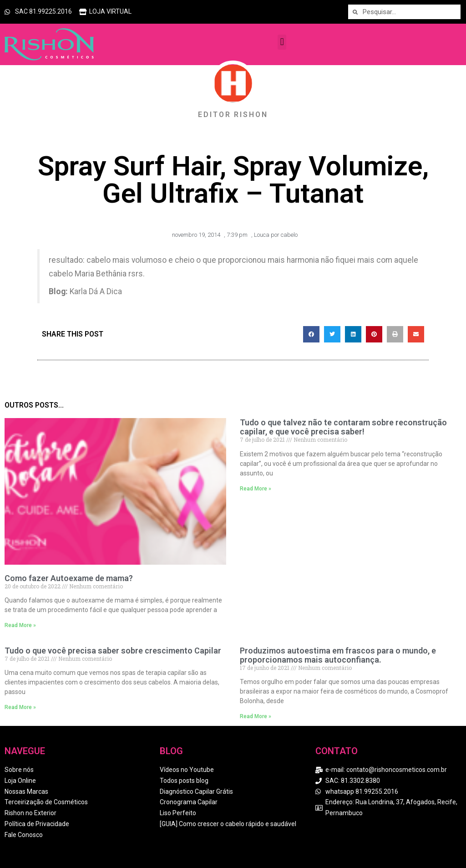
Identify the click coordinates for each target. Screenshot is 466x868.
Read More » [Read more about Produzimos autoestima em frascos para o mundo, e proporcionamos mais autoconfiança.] (256, 716)
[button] (282, 42)
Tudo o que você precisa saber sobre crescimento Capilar (113, 651)
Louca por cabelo (276, 235)
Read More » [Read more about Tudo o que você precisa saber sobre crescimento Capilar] (20, 707)
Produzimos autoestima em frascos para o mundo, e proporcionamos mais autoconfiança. (338, 655)
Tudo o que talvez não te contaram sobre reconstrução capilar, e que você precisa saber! (343, 427)
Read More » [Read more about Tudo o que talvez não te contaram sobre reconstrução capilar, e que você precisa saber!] (256, 489)
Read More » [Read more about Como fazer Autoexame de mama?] (20, 625)
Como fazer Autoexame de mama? (69, 578)
